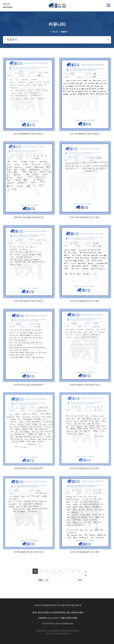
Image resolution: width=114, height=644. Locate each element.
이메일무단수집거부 (56, 605)
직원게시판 (77, 605)
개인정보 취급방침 (41, 605)
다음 (86, 572)
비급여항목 (68, 605)
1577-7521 (8, 7)
